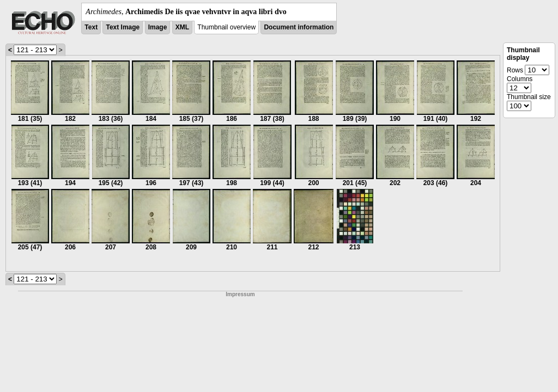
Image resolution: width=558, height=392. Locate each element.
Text (91, 27)
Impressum (240, 294)
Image (158, 27)
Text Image (123, 27)
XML (182, 27)
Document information (299, 27)
